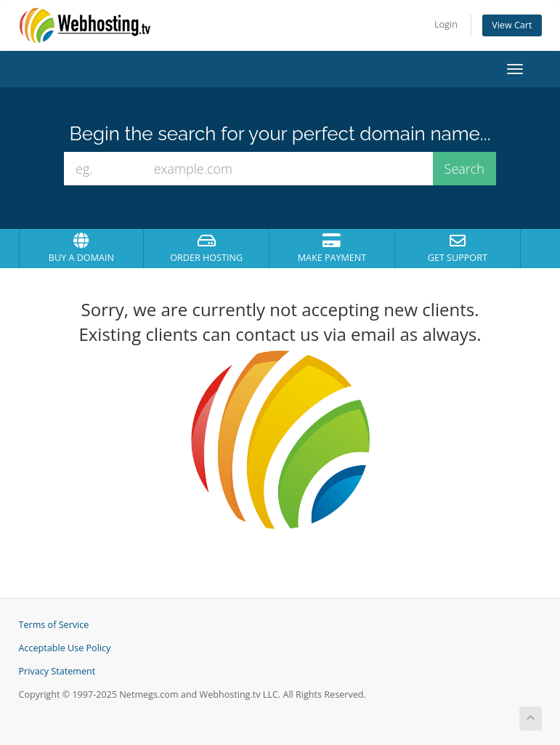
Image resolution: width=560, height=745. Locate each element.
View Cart (512, 25)
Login (446, 24)
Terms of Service (54, 625)
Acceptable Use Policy (65, 648)
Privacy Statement (57, 671)
